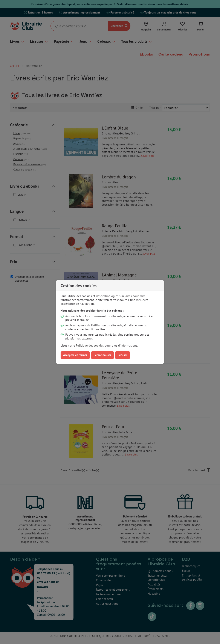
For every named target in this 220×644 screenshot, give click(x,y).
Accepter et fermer (75, 355)
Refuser (123, 355)
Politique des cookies (90, 345)
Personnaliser (102, 355)
